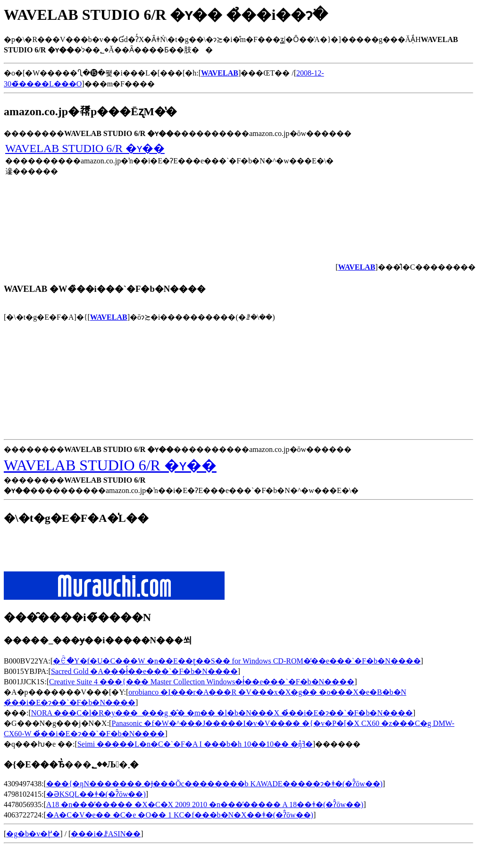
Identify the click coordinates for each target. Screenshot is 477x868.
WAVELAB (109, 317)
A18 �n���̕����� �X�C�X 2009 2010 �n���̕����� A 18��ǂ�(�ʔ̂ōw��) (205, 804)
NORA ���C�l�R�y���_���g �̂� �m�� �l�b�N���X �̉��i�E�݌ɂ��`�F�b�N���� (222, 713)
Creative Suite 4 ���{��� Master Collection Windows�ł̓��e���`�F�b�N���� (202, 682)
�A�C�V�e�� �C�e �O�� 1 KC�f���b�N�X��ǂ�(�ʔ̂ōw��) (180, 815)
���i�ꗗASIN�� (106, 834)
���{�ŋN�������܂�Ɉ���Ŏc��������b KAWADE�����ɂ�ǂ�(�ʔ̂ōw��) (214, 784)
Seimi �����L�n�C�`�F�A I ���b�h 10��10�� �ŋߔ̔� (195, 744)
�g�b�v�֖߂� (33, 834)
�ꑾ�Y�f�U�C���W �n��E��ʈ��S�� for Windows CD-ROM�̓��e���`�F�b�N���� (237, 661)
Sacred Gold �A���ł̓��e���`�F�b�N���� (144, 671)
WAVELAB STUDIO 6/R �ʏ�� (85, 148)
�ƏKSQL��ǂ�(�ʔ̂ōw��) (96, 794)
